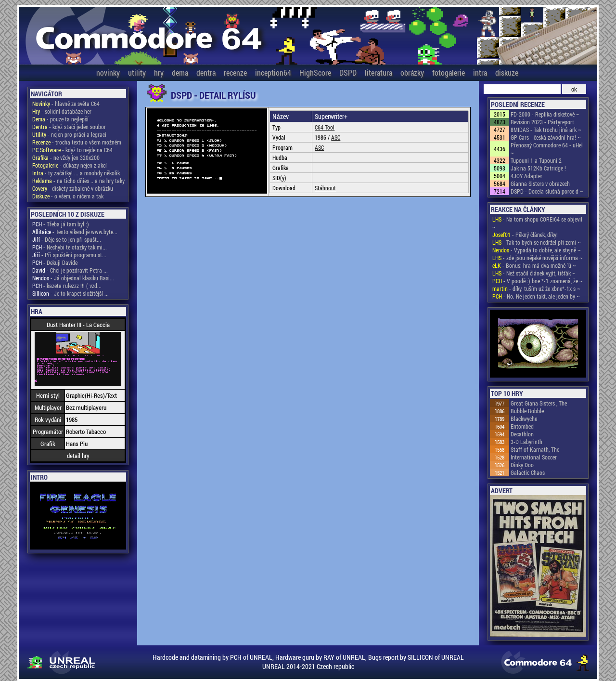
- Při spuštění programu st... (69, 255)
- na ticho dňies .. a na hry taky (78, 181)
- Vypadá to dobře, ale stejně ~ (537, 250)
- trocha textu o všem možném (77, 142)
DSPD (348, 72)
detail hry (78, 456)
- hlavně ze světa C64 (66, 104)
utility (137, 72)
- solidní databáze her (62, 111)
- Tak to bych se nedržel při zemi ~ (537, 242)
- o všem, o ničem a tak (68, 196)
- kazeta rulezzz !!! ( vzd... (67, 286)
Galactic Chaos (528, 472)
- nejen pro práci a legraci (69, 134)
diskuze (507, 72)
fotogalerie (449, 72)
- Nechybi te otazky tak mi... (70, 247)
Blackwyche (524, 419)
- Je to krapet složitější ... (71, 293)
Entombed (522, 426)
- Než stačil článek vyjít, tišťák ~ (534, 273)
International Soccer (534, 457)
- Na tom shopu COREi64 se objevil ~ (537, 223)
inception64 (273, 72)
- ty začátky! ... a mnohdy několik (76, 173)
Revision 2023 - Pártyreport (542, 122)
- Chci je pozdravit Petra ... (70, 270)
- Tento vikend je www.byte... (75, 232)
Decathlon (522, 434)
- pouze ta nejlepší (60, 119)
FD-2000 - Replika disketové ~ (545, 114)
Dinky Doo (522, 465)
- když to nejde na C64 (72, 150)
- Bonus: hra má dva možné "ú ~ (534, 265)
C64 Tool (325, 127)
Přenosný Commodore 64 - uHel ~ (547, 149)
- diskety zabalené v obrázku (73, 188)
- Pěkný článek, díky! (525, 235)
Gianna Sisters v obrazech (540, 183)
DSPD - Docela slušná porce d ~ (547, 191)
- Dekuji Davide (55, 262)
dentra (206, 72)
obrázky (412, 72)
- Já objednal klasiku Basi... (73, 278)
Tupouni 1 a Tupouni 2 (536, 160)
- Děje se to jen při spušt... (67, 239)
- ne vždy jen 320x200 (66, 157)
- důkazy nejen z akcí (70, 165)
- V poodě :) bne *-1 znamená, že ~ (538, 281)
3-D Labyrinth (526, 442)
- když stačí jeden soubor (69, 127)
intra (480, 72)
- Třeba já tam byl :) (61, 224)
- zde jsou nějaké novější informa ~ (538, 258)
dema (180, 72)
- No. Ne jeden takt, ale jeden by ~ (536, 296)
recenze (235, 72)
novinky (108, 72)
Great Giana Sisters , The (539, 403)
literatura (379, 72)
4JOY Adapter (526, 176)
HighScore (315, 72)
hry (159, 72)
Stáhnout (325, 188)
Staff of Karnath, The (535, 449)
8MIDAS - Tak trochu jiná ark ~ (546, 130)
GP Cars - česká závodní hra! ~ (546, 137)
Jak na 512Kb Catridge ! (538, 168)
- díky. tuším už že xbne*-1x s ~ (536, 288)
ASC (336, 137)
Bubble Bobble (527, 411)
